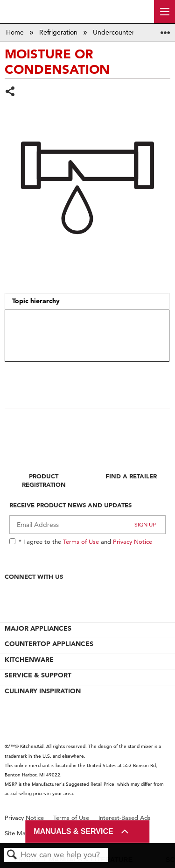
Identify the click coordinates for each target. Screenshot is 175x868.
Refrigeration (59, 32)
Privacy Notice (133, 541)
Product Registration (44, 480)
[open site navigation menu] (164, 12)
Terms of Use (81, 541)
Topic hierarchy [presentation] (36, 301)
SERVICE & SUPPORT (38, 675)
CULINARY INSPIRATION (43, 691)
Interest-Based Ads (125, 818)
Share (10, 92)
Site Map (17, 833)
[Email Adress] (87, 525)
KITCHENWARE (29, 660)
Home (16, 32)
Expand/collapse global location (165, 30)
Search (12, 855)
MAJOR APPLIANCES (38, 628)
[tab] (87, 301)
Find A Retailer (131, 476)
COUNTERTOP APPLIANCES (49, 644)
